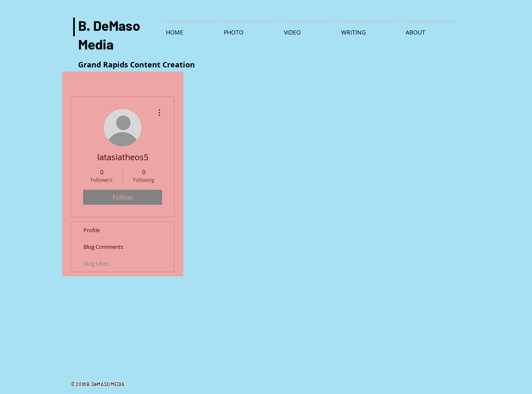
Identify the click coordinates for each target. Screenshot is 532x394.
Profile (92, 230)
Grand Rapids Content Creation (137, 65)
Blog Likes (96, 263)
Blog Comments (103, 247)
